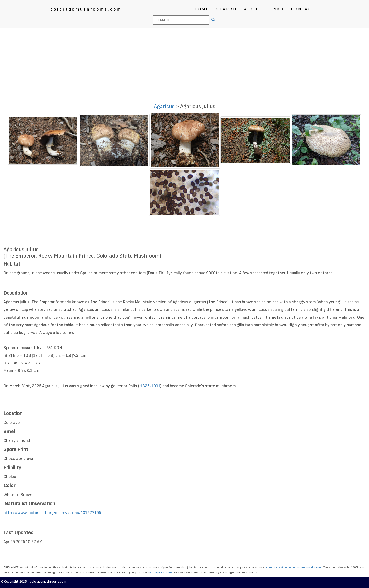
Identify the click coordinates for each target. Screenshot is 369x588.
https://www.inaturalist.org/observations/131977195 (52, 513)
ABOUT (253, 9)
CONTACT (303, 9)
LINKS (276, 9)
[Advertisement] (184, 63)
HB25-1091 (150, 386)
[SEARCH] (214, 20)
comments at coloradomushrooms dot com (294, 567)
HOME (202, 9)
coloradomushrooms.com (86, 9)
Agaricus (164, 106)
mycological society (160, 573)
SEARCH (227, 9)
